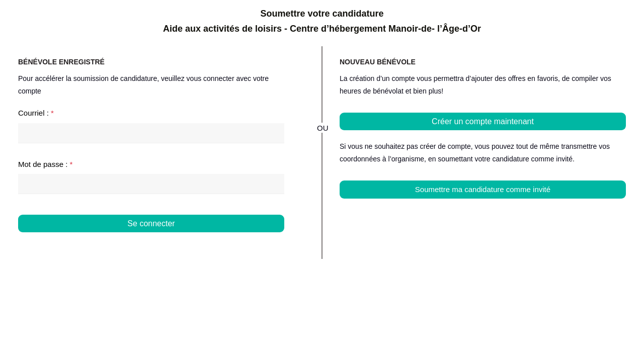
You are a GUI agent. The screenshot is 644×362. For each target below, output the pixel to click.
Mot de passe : (45, 164)
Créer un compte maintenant (483, 121)
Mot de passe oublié (251, 243)
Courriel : (36, 113)
